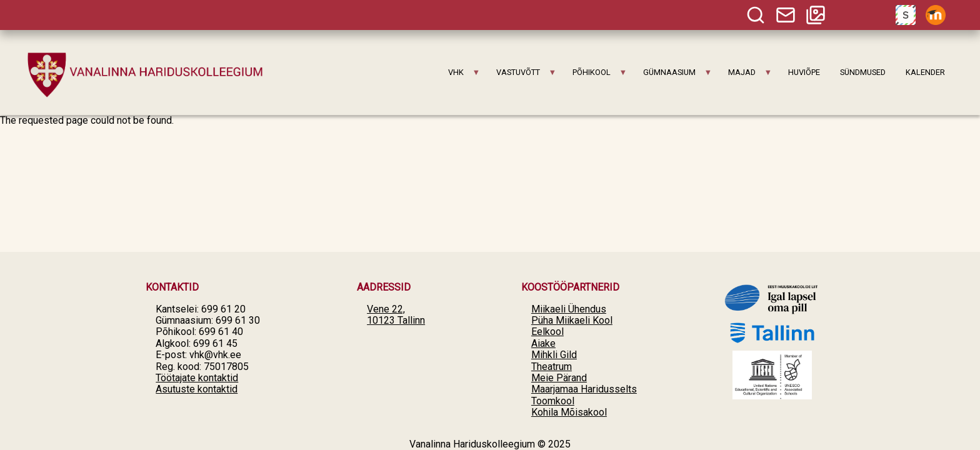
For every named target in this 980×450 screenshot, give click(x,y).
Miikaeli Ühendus (569, 309)
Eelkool (547, 332)
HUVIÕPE (804, 72)
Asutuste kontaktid (197, 389)
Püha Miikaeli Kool (572, 320)
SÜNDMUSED (863, 72)
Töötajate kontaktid (197, 378)
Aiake (543, 343)
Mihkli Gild (554, 355)
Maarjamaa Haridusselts (584, 389)
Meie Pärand (559, 378)
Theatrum (552, 367)
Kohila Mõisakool (569, 412)
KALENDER (925, 72)
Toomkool (553, 401)
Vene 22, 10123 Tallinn (396, 315)
